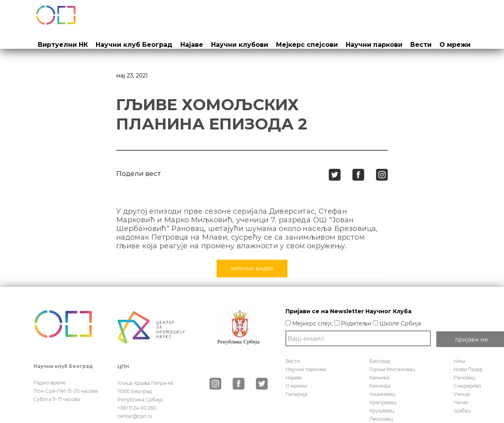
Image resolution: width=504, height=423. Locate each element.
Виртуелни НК (63, 45)
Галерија (296, 394)
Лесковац (381, 419)
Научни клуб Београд (134, 45)
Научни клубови (240, 45)
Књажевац (382, 394)
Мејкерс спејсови (307, 45)
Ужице (462, 394)
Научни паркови (374, 45)
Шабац (462, 411)
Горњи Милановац (392, 369)
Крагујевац (383, 402)
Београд (380, 361)
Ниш (459, 361)
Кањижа (379, 378)
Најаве (192, 45)
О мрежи (455, 45)
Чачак (461, 402)
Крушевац (382, 411)
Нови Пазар (468, 369)
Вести (421, 45)
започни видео (252, 268)
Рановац (464, 378)
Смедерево (467, 386)
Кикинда (380, 386)
